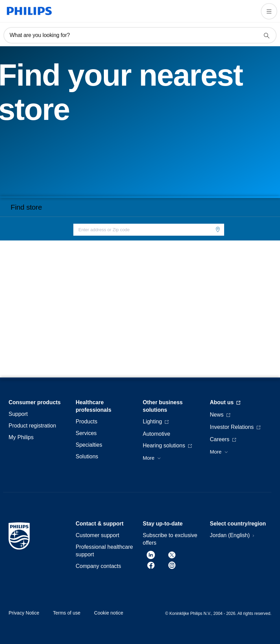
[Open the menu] (269, 11)
